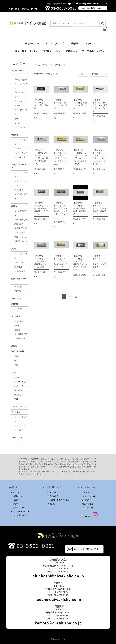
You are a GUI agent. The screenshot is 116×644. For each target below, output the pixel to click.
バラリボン (19, 309)
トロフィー (17, 492)
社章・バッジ (17, 299)
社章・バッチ (19, 508)
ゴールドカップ (21, 148)
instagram (90, 516)
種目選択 (18, 267)
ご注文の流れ (52, 492)
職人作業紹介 (88, 504)
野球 (16, 119)
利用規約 (51, 504)
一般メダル (19, 262)
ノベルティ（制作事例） (23, 511)
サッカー (18, 123)
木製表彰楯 (19, 224)
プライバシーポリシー (91, 496)
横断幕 (17, 326)
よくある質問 (53, 496)
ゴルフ (17, 76)
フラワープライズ (18, 407)
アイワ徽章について (94, 51)
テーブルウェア (21, 382)
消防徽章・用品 (52, 51)
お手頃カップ (20, 157)
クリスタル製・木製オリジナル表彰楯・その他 (21, 237)
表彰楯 (76, 44)
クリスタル (19, 190)
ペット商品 (16, 412)
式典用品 (72, 51)
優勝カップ (32, 44)
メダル (90, 44)
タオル (17, 377)
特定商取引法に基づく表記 (58, 500)
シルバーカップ (21, 153)
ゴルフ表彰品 (22, 80)
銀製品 (14, 346)
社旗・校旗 (19, 321)
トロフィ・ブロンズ (55, 44)
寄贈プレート (47, 65)
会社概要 (85, 492)
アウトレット (17, 437)
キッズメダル (20, 271)
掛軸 (16, 365)
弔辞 (16, 399)
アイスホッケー (21, 127)
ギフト (14, 373)
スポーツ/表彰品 (18, 71)
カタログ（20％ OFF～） (23, 515)
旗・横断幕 (16, 316)
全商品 (37, 65)
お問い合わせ (88, 508)
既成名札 (18, 287)
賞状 (16, 356)
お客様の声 (87, 500)
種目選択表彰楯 (21, 228)
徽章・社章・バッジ (27, 51)
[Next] (77, 297)
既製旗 (17, 330)
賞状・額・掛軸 (18, 351)
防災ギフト (19, 395)
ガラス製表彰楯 (21, 220)
